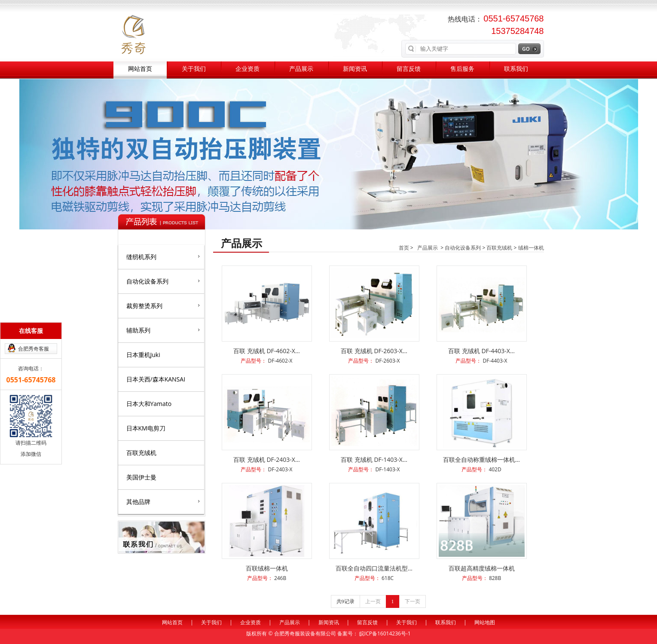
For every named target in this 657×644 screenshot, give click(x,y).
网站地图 (485, 622)
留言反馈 (409, 69)
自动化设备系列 (163, 281)
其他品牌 (163, 501)
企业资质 (248, 69)
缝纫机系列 (163, 256)
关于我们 (194, 69)
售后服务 (462, 69)
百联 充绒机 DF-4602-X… (267, 351)
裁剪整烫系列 (163, 305)
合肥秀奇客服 (34, 349)
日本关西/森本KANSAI (156, 379)
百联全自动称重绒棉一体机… (481, 459)
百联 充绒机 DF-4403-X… (481, 351)
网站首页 (140, 69)
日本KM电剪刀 (146, 428)
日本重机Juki (143, 355)
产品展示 (301, 69)
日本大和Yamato (149, 404)
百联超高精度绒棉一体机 (482, 568)
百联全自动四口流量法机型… (374, 568)
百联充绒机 (141, 453)
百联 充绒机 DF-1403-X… (374, 459)
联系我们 (516, 69)
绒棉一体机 (531, 248)
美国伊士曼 (141, 477)
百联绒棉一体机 (267, 568)
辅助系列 (163, 330)
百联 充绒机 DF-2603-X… (374, 351)
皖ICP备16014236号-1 (385, 633)
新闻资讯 (355, 69)
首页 (404, 248)
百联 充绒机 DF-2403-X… (267, 459)
